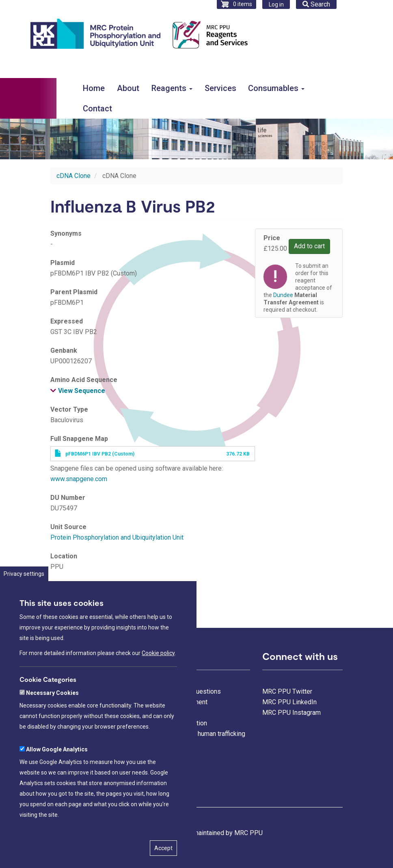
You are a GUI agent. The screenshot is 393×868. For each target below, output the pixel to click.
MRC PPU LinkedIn (289, 702)
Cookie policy (158, 681)
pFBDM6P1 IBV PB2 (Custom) (100, 454)
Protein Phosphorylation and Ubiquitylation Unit (117, 537)
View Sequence (82, 391)
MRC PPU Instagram (292, 713)
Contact (97, 108)
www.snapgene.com (79, 479)
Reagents (172, 88)
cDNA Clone (73, 176)
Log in (276, 4)
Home (94, 88)
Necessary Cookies (52, 720)
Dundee (61, 596)
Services (220, 88)
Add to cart (309, 246)
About (128, 88)
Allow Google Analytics (57, 777)
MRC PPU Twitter (287, 691)
